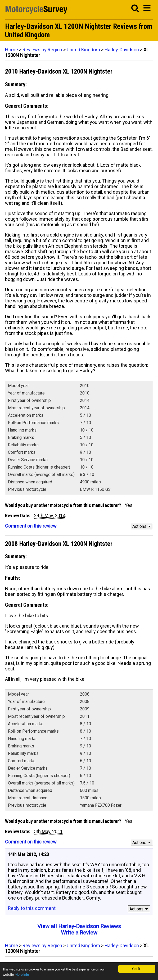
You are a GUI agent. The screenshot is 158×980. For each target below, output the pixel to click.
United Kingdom (83, 50)
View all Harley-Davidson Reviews (79, 926)
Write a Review (79, 933)
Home (12, 50)
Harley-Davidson (122, 50)
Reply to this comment (32, 908)
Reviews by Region (42, 50)
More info (22, 975)
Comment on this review (31, 526)
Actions (142, 526)
